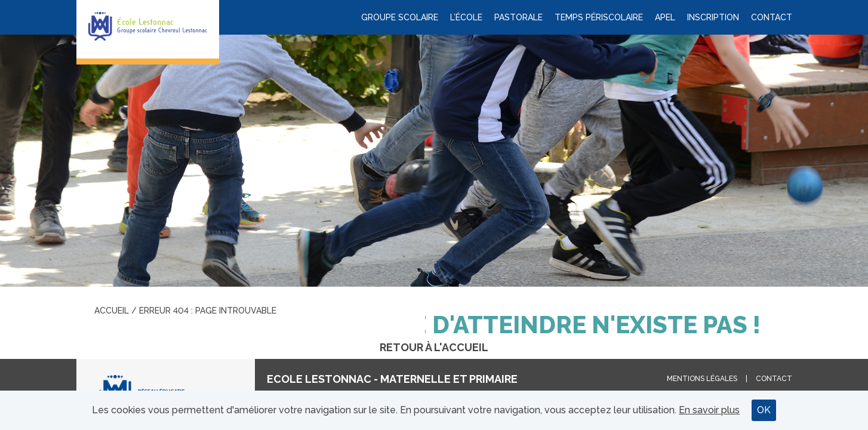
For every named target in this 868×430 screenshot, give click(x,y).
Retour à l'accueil (434, 347)
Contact (772, 17)
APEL (665, 17)
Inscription (713, 17)
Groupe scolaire (400, 17)
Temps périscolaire (599, 17)
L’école (466, 17)
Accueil (112, 311)
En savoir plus (709, 410)
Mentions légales (702, 379)
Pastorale (518, 17)
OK (764, 410)
